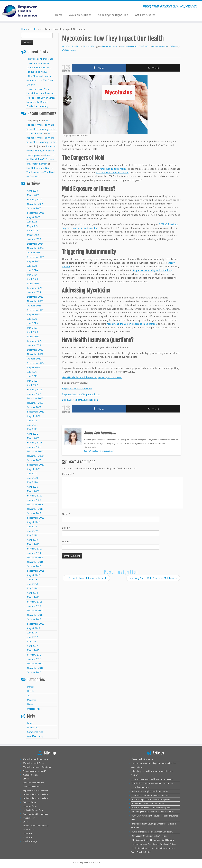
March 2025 (33, 235)
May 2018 (32, 588)
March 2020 (33, 491)
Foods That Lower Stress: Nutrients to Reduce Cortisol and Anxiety (41, 102)
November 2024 (35, 248)
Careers (26, 779)
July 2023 (32, 319)
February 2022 (35, 390)
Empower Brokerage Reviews (35, 790)
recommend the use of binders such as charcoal (132, 324)
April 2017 (32, 646)
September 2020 (36, 465)
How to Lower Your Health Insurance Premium (153, 779)
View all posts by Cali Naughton (100, 451)
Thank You (28, 833)
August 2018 (34, 575)
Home (59, 15)
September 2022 (36, 363)
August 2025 (34, 217)
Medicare (32, 700)
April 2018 (32, 593)
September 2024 (36, 257)
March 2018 (33, 597)
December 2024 (35, 244)
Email (66, 528)
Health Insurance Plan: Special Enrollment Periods (154, 844)
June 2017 (32, 637)
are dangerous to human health (112, 173)
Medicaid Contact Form (33, 810)
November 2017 (35, 615)
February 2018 (35, 602)
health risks (145, 46)
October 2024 (34, 253)
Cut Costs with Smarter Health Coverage (150, 836)
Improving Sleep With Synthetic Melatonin (153, 578)
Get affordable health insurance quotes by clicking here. (92, 377)
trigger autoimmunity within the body (152, 270)
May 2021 (32, 429)
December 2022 (35, 350)
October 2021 (34, 407)
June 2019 (32, 531)
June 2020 (32, 478)
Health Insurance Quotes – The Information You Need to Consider (41, 172)
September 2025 (36, 213)
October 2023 (34, 306)
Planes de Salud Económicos (35, 814)
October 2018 (34, 566)
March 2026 (33, 195)
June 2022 (32, 376)
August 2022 (34, 367)
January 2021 (34, 447)
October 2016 (34, 672)
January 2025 (34, 239)
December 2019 (35, 504)
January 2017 (34, 659)
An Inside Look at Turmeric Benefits (86, 578)
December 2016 (35, 664)
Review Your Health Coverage (36, 826)
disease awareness (110, 46)
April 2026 (32, 191)
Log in (30, 723)
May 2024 (32, 275)
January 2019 (34, 553)
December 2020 (35, 451)
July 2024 (32, 266)
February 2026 (35, 200)
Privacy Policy (29, 818)
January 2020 (34, 500)
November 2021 (35, 403)
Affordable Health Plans (33, 763)
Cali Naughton (69, 50)
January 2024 (34, 292)
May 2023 (32, 328)
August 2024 (34, 261)
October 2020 (34, 460)
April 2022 (32, 385)
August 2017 (34, 628)
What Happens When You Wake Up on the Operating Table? (41, 125)
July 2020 (32, 474)
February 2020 (35, 496)
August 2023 (34, 314)
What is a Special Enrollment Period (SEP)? (151, 800)
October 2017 (34, 619)
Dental (30, 687)
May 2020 (32, 482)
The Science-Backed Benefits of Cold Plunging (153, 840)
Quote (26, 822)
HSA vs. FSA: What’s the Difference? (148, 804)
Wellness (173, 46)
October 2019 (34, 513)
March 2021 (33, 438)
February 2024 (35, 288)
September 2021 (36, 412)
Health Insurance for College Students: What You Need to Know (39, 67)
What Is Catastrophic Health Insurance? (150, 791)
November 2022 (35, 354)
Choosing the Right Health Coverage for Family (153, 812)
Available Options (80, 15)
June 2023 (32, 323)
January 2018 (34, 606)
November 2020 (35, 456)
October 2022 (34, 359)
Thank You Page (30, 841)
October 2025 (34, 208)
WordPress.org (35, 736)
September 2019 (36, 518)
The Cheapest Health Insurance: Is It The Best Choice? (40, 80)
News (30, 704)
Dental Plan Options (32, 787)
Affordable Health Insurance (35, 759)
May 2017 (32, 641)
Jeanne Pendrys (35, 133)
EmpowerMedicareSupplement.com (81, 394)
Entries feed (33, 727)
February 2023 (35, 341)
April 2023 (32, 332)
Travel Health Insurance (40, 59)
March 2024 (33, 283)
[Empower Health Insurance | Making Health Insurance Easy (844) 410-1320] (24, 11)
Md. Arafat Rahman (37, 164)
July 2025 (32, 222)
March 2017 (33, 650)
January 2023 (34, 345)
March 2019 (33, 544)
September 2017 (36, 624)
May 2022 (32, 381)
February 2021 (35, 443)
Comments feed (35, 732)
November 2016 (35, 668)
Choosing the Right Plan (113, 15)
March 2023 (33, 337)
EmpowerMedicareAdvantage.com (80, 400)
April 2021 (32, 434)
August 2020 (34, 469)
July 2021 (32, 420)
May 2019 (32, 535)
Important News (30, 806)
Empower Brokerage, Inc (91, 863)
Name (66, 514)
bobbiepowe (34, 155)
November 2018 (35, 562)
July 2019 (32, 527)
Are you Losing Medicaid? (34, 771)
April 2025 (32, 230)
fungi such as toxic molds (113, 169)
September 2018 (36, 571)
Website (67, 542)
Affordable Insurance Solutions (37, 767)
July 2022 (32, 372)
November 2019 (35, 509)
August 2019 (34, 522)
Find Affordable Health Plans (35, 794)
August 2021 (34, 416)
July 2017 (32, 633)
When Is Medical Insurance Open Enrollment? (153, 832)
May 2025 (32, 226)
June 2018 (32, 584)
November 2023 (35, 301)
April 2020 (32, 487)
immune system (160, 46)
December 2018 (35, 557)
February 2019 (35, 549)
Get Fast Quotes (145, 15)
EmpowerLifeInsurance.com (77, 389)
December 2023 (35, 297)
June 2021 (32, 425)
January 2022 (34, 394)
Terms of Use (29, 830)
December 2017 (35, 611)
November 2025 (35, 204)
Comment (68, 474)
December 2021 (35, 398)
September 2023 (36, 310)
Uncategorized (34, 709)
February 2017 (35, 655)
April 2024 (32, 279)
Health (33, 29)
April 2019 (32, 540)
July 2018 (32, 580)
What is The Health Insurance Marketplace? (152, 808)
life (29, 695)
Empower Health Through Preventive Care (150, 795)
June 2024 (32, 270)
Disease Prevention (129, 46)
